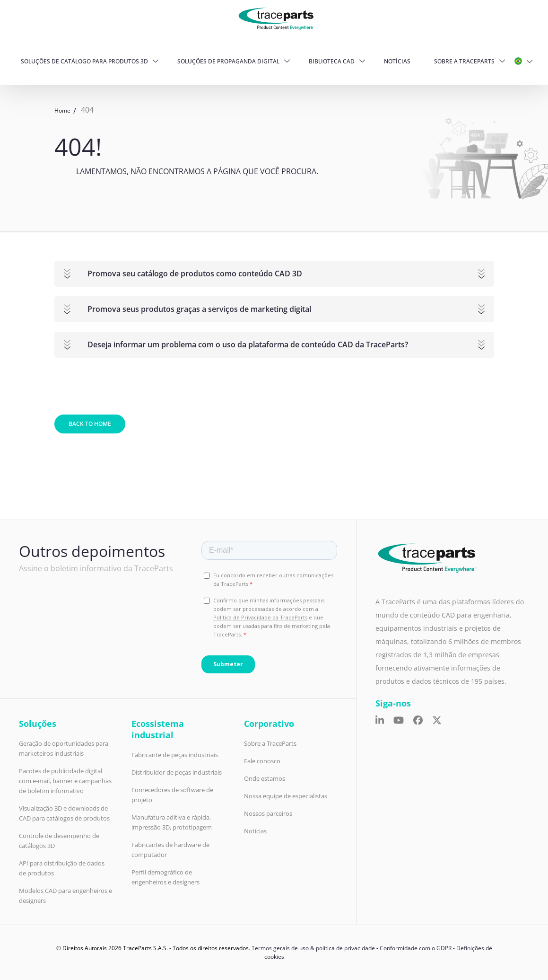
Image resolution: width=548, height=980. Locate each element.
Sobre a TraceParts (464, 61)
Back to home (90, 424)
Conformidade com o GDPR (416, 948)
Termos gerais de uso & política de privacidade (313, 948)
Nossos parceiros (268, 813)
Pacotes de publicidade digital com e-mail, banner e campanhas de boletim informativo (65, 781)
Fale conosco (262, 761)
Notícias (397, 61)
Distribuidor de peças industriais (177, 772)
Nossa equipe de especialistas (286, 796)
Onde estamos (265, 778)
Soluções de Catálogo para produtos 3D (84, 61)
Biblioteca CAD (332, 61)
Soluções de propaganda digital (228, 61)
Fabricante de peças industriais (175, 755)
